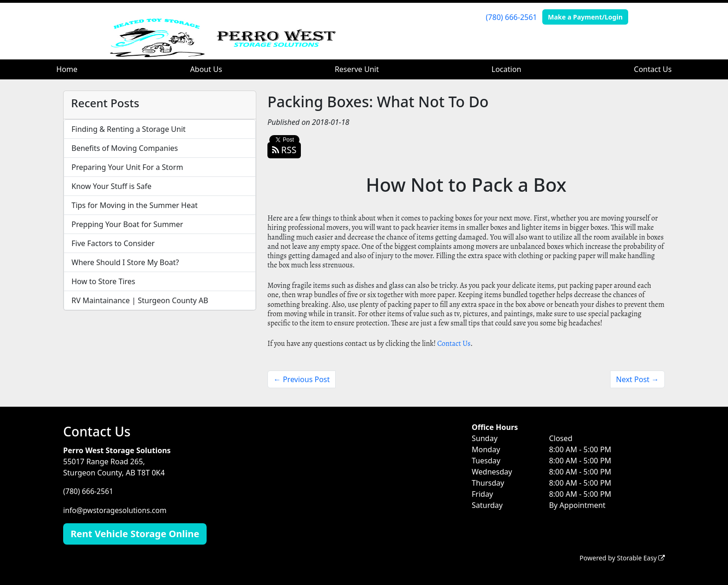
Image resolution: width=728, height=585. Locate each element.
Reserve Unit (357, 69)
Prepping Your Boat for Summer (127, 224)
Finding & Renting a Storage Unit (129, 129)
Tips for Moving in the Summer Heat (135, 205)
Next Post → (637, 379)
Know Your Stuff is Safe (111, 186)
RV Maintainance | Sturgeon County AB (140, 300)
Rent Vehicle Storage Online (135, 533)
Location (507, 69)
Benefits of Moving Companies (125, 148)
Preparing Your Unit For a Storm (127, 167)
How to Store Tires (103, 281)
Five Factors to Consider (113, 243)
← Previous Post (302, 379)
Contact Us (653, 69)
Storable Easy (640, 557)
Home (67, 69)
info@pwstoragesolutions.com (116, 510)
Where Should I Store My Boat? (125, 262)
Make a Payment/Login (585, 17)
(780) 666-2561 (511, 17)
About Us (206, 69)
